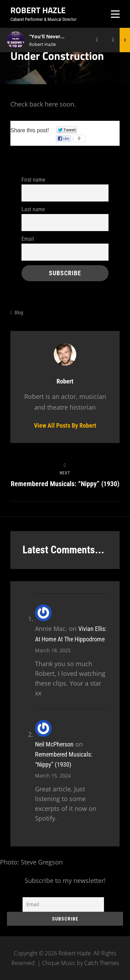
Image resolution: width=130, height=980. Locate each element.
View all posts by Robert (65, 425)
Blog (19, 313)
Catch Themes (102, 963)
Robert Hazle (38, 10)
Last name (33, 209)
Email (28, 239)
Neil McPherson (54, 744)
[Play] (97, 40)
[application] (94, 40)
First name (33, 180)
